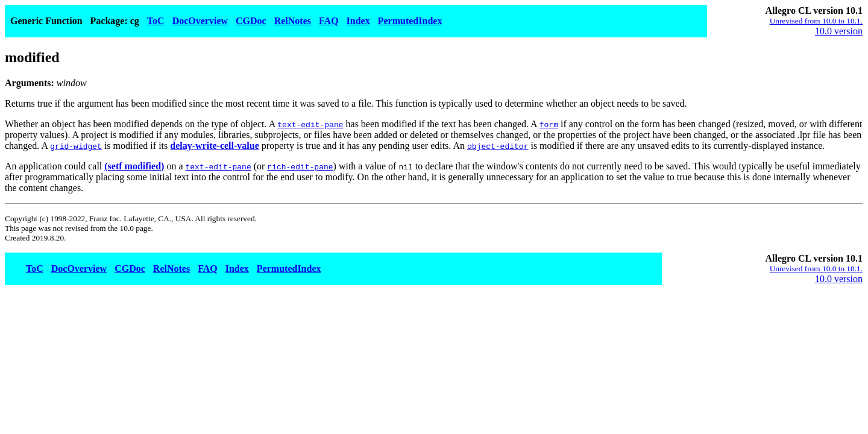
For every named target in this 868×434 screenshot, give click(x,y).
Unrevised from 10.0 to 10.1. (816, 21)
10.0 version (839, 31)
